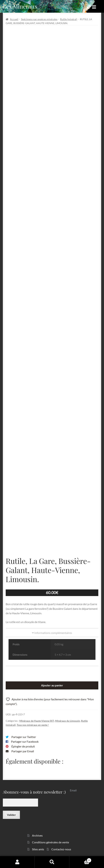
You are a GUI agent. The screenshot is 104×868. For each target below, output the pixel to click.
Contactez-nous (61, 849)
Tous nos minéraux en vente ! (33, 725)
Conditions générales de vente (50, 842)
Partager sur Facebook (25, 741)
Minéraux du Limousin (68, 721)
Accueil (14, 19)
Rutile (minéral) (69, 19)
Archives (37, 835)
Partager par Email (23, 751)
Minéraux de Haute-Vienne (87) (37, 721)
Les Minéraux (20, 6)
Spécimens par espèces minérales (39, 19)
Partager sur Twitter (24, 737)
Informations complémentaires (52, 633)
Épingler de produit (23, 746)
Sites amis (38, 849)
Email (73, 790)
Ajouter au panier (52, 685)
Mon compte (17, 862)
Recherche (52, 862)
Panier (80, 860)
